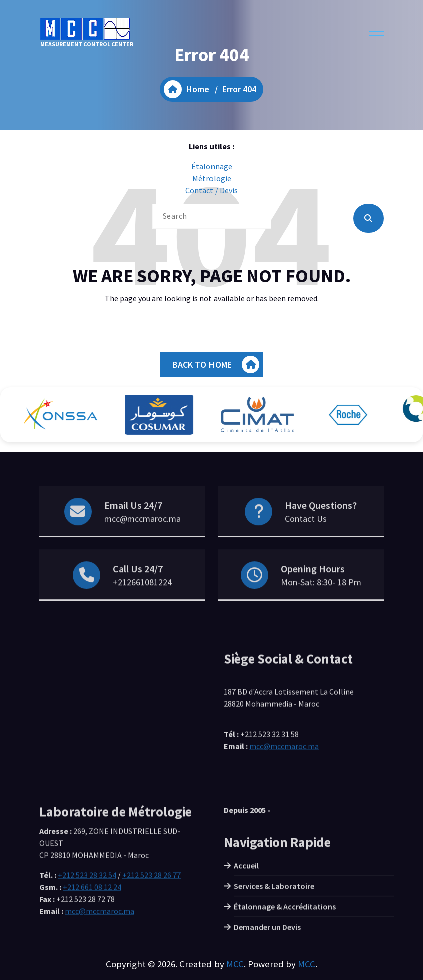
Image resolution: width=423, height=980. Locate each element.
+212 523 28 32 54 (87, 922)
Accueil (246, 912)
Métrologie (212, 178)
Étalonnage (212, 166)
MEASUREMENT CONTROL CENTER (87, 33)
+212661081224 (142, 601)
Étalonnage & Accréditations (285, 953)
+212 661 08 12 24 (92, 934)
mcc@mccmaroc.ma (143, 537)
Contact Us (306, 537)
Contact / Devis (212, 190)
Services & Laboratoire (274, 933)
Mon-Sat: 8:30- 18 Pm (321, 601)
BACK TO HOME (216, 364)
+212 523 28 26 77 (152, 922)
